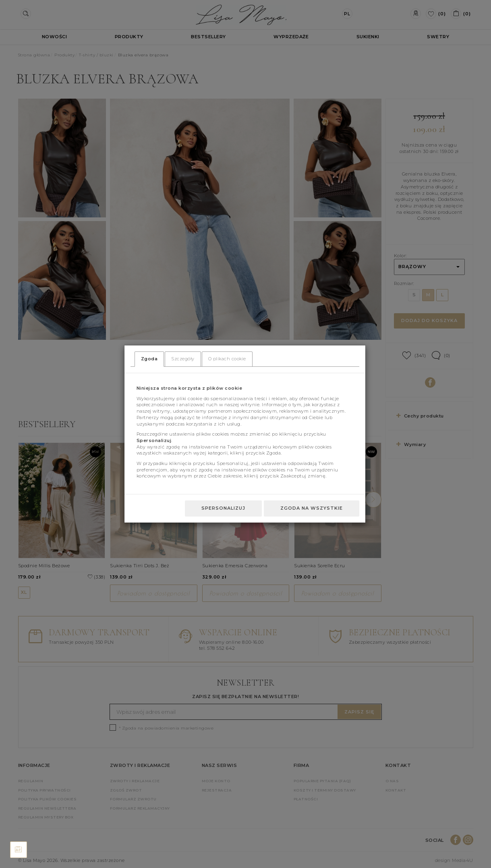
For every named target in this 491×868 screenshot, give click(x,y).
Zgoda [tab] (149, 359)
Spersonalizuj (223, 508)
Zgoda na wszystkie (312, 508)
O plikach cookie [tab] (227, 359)
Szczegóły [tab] (183, 359)
